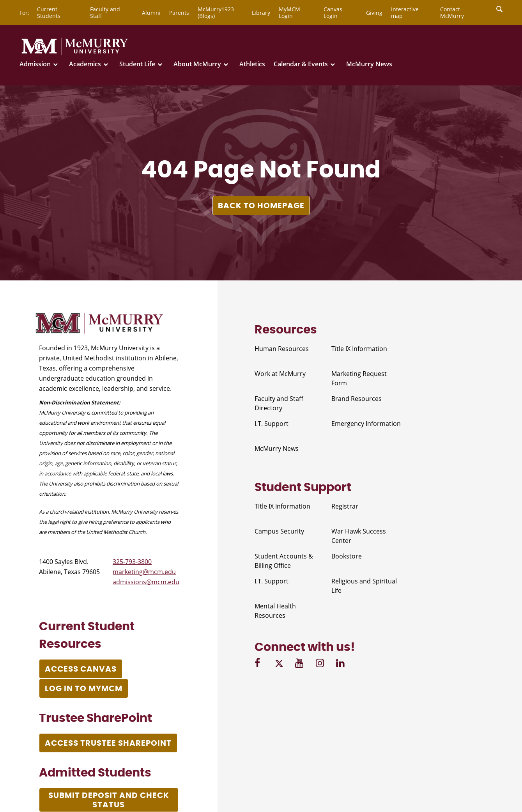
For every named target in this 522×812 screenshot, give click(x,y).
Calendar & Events (301, 64)
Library (261, 13)
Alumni (151, 13)
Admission (35, 64)
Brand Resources (357, 399)
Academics (85, 64)
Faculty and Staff (105, 12)
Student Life (137, 64)
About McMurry (197, 64)
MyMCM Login (289, 12)
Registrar (345, 506)
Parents (179, 13)
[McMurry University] (75, 54)
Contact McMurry (452, 12)
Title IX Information (359, 349)
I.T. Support (272, 424)
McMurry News (369, 64)
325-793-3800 (132, 562)
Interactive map (405, 12)
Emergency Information (366, 424)
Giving (374, 13)
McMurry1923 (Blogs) (216, 12)
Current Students (49, 12)
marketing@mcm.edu (144, 572)
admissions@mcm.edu (146, 582)
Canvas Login (333, 12)
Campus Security (279, 531)
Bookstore (347, 556)
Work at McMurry (280, 374)
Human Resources (282, 349)
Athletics (252, 64)
